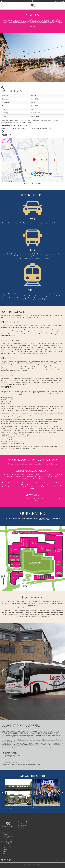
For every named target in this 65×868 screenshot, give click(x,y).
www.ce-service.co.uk (15, 442)
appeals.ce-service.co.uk (16, 444)
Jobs (4, 852)
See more (33, 27)
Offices (5, 850)
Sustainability (7, 844)
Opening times (8, 836)
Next (62, 792)
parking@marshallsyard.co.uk (25, 448)
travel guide (30, 259)
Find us (3, 1)
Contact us (59, 860)
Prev (3, 792)
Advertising (6, 846)
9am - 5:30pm (60, 1)
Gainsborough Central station (40, 300)
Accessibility (7, 838)
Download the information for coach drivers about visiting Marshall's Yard (21, 764)
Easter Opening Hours (19, 125)
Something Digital (35, 866)
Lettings (5, 848)
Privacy (5, 853)
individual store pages (17, 123)
